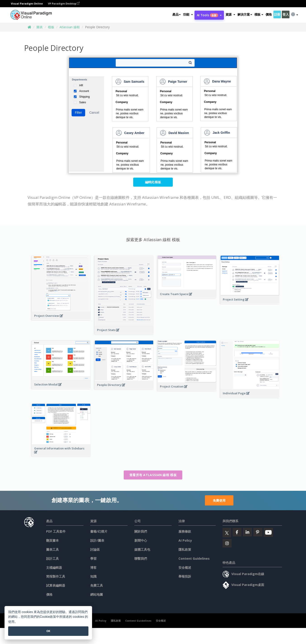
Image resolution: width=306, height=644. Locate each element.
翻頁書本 (52, 540)
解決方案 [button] (245, 14)
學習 (93, 558)
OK (48, 631)
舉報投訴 (185, 576)
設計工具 (52, 558)
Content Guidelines (194, 558)
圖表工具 (52, 549)
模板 (51, 27)
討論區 (95, 549)
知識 (93, 576)
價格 (269, 14)
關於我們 (141, 531)
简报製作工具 (56, 576)
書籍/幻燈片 (99, 531)
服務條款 (185, 531)
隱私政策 (185, 549)
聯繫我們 (141, 558)
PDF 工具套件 (56, 531)
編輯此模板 (153, 182)
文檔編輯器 (54, 568)
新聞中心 (141, 540)
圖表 (40, 27)
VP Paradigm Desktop (64, 4)
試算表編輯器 (56, 585)
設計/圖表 (97, 540)
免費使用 (219, 500)
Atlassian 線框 (70, 27)
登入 (286, 14)
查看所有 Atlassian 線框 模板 (153, 475)
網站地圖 (97, 594)
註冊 (277, 14)
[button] (188, 14)
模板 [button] (259, 14)
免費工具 (97, 585)
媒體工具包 (142, 549)
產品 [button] (177, 14)
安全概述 (185, 568)
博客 (93, 568)
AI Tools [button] (209, 15)
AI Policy (185, 540)
